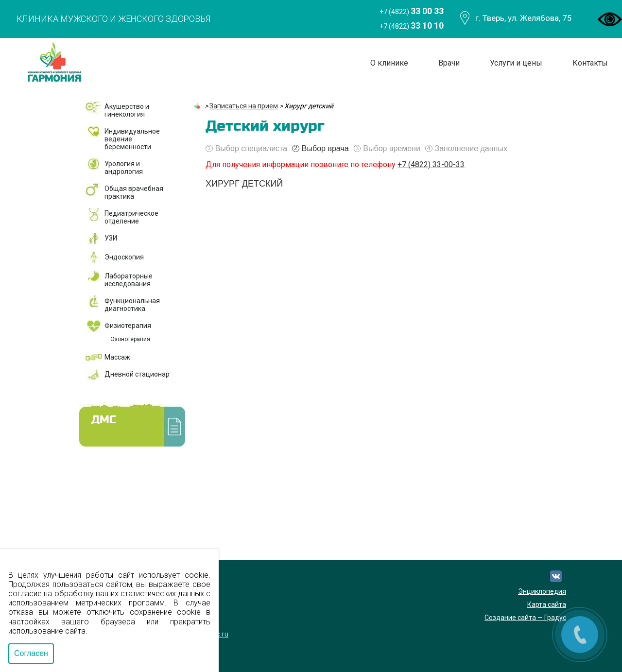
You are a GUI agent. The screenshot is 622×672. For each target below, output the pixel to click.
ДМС (104, 420)
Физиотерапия (128, 326)
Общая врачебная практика (134, 192)
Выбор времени (387, 149)
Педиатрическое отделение (131, 217)
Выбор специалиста (246, 149)
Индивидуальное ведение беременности (132, 139)
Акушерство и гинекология (127, 110)
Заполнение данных (466, 149)
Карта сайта (547, 604)
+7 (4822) (412, 11)
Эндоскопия (124, 257)
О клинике (389, 63)
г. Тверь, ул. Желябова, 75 (524, 18)
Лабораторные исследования (129, 280)
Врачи (449, 63)
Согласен (31, 653)
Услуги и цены (516, 63)
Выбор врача (320, 149)
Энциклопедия (542, 591)
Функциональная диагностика (132, 305)
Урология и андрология (124, 168)
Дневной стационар (137, 374)
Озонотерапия (130, 339)
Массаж (117, 357)
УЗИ (111, 238)
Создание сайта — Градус (525, 618)
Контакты (590, 63)
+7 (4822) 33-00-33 (431, 164)
